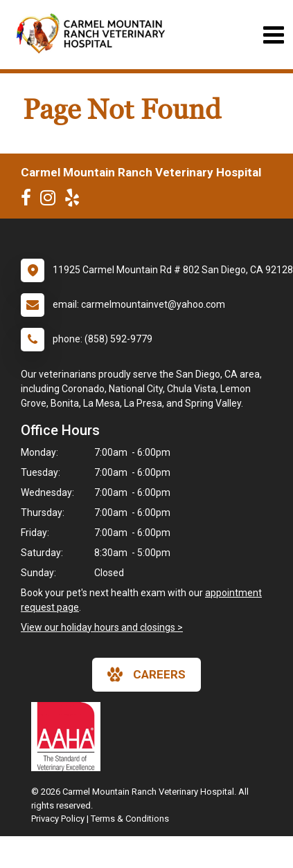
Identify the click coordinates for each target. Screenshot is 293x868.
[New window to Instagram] (51, 201)
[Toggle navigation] (273, 35)
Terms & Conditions (130, 819)
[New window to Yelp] (76, 201)
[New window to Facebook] (29, 201)
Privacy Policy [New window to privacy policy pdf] (58, 819)
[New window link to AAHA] (69, 737)
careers (146, 674)
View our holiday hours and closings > (102, 627)
